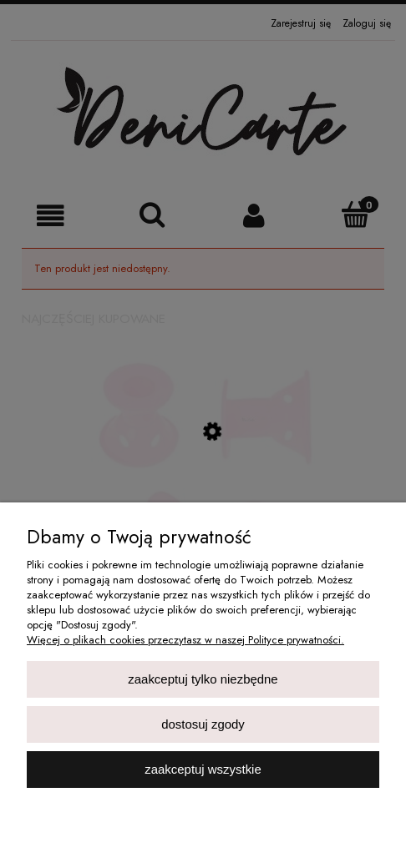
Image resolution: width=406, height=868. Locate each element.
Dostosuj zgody (203, 724)
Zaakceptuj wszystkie (203, 769)
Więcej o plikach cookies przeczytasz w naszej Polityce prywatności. (185, 640)
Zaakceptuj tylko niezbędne (203, 679)
